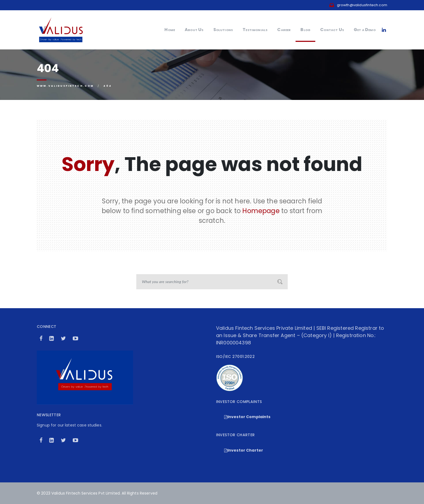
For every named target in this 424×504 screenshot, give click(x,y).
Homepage (261, 211)
